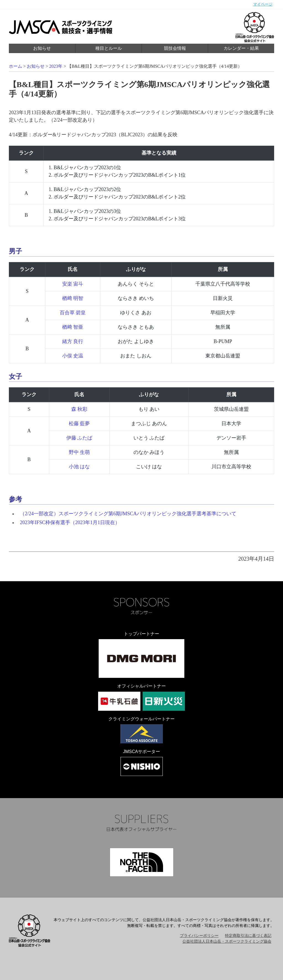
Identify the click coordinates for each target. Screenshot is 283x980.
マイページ (263, 4)
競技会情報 (175, 48)
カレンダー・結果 (241, 48)
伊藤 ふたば (79, 438)
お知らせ (42, 48)
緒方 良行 (73, 341)
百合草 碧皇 (73, 313)
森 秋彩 (79, 409)
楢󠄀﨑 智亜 (73, 327)
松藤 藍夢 (79, 424)
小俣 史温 (73, 356)
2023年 (56, 66)
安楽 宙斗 (73, 284)
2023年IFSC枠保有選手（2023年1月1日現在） (70, 522)
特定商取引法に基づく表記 (248, 936)
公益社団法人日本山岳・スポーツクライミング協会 (227, 941)
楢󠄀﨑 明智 (73, 298)
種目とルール (109, 48)
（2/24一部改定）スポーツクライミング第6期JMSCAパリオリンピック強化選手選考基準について (128, 514)
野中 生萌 (79, 452)
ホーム (15, 66)
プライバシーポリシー (199, 936)
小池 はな (79, 467)
